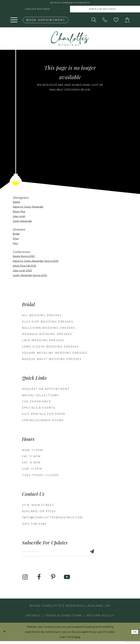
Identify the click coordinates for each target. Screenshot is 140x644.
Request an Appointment (46, 390)
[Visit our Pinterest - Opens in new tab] (53, 580)
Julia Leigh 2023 (22, 272)
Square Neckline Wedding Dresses (55, 354)
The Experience (37, 402)
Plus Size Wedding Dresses (48, 323)
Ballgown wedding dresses (49, 329)
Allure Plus (19, 212)
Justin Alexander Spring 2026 (30, 276)
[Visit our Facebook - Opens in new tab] (39, 580)
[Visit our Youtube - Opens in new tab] (67, 580)
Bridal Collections (40, 396)
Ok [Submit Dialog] (134, 635)
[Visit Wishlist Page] (116, 21)
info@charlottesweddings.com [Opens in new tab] (52, 519)
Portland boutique (103, 10)
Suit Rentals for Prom (44, 415)
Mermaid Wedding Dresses (47, 335)
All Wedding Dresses (42, 316)
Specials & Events (39, 409)
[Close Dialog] (5, 635)
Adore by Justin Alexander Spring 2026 (36, 262)
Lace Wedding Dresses (43, 341)
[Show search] (94, 21)
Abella (16, 203)
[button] (14, 21)
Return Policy (101, 618)
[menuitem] (37, 10)
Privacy (33, 618)
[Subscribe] (103, 553)
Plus (15, 244)
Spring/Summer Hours (43, 421)
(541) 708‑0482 (34, 525)
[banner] (70, 40)
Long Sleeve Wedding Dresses (51, 348)
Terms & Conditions (63, 618)
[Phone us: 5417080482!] (105, 21)
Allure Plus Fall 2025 (24, 267)
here (77, 640)
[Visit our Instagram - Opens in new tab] (25, 580)
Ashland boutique (37, 10)
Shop (16, 240)
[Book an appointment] (46, 21)
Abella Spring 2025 (24, 257)
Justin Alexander (22, 222)
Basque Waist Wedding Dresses (52, 360)
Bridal (16, 235)
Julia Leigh (19, 217)
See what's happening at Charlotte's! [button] (70, 3)
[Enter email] (64, 553)
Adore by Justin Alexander (28, 208)
